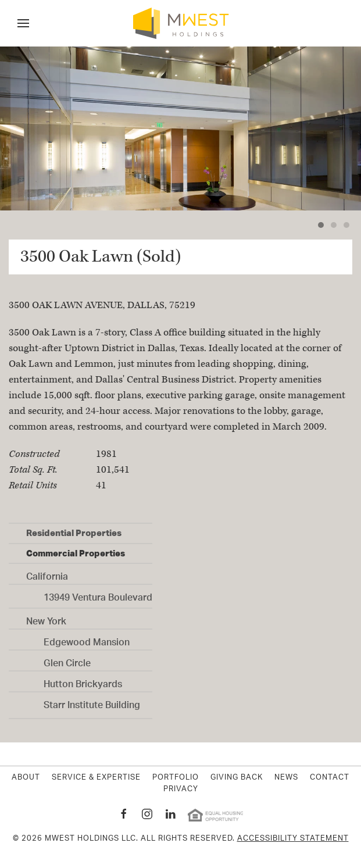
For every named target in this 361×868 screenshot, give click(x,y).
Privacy (181, 790)
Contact (330, 778)
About (26, 778)
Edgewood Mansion (87, 639)
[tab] (321, 225)
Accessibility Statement (293, 839)
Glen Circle (67, 660)
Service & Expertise (96, 778)
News (286, 778)
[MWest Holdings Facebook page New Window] (124, 814)
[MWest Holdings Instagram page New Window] (147, 814)
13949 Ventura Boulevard (98, 594)
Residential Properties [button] (74, 533)
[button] (23, 23)
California (47, 573)
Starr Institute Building (92, 702)
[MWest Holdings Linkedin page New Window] (170, 814)
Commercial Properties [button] (76, 553)
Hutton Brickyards (83, 681)
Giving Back (237, 778)
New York (46, 618)
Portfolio (176, 778)
